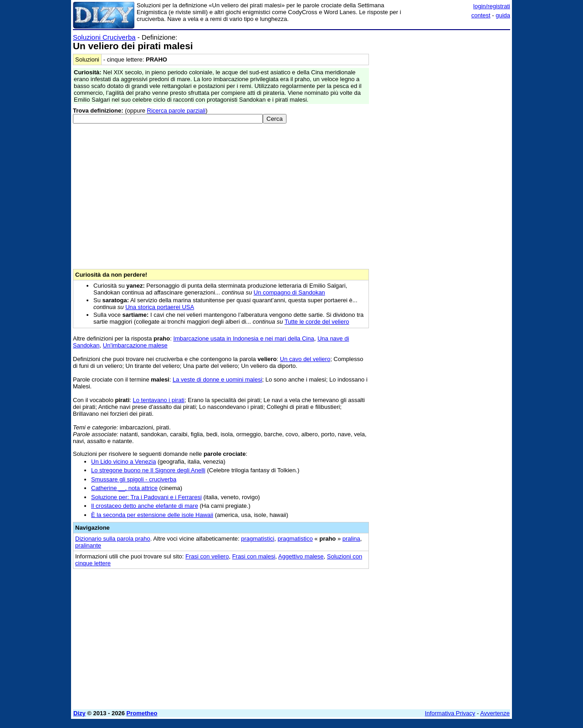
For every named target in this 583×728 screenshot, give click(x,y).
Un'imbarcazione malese (135, 345)
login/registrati (492, 6)
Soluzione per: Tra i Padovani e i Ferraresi (146, 497)
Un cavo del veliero (305, 359)
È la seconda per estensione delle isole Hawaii (152, 515)
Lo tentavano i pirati (159, 400)
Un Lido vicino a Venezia (123, 462)
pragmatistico (295, 539)
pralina (351, 539)
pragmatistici (258, 539)
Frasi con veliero (207, 556)
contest (481, 15)
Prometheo (142, 713)
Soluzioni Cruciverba (104, 37)
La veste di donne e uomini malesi (217, 379)
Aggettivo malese (301, 556)
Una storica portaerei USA (160, 307)
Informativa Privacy (450, 713)
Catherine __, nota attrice (124, 488)
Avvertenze (495, 713)
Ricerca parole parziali (176, 111)
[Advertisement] (442, 170)
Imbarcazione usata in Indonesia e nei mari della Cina (243, 338)
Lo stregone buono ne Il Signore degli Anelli (148, 470)
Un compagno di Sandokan (289, 292)
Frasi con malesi (254, 556)
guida (503, 15)
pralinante (88, 545)
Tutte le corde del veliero (317, 322)
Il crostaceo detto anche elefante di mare (145, 506)
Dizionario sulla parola (113, 539)
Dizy (79, 713)
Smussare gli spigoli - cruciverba (134, 479)
